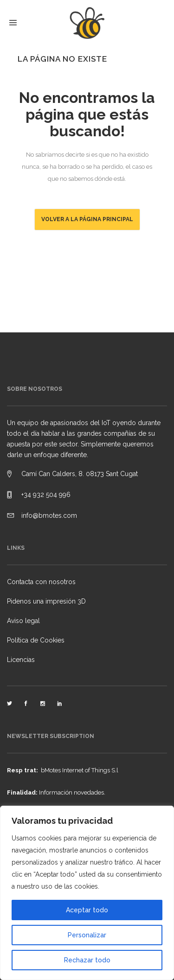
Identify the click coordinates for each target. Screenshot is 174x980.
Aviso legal (23, 621)
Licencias (21, 660)
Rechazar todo (87, 960)
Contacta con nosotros (41, 582)
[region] (87, 893)
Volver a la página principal (87, 219)
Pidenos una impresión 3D (46, 601)
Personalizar (87, 935)
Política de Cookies (36, 640)
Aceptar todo (87, 910)
